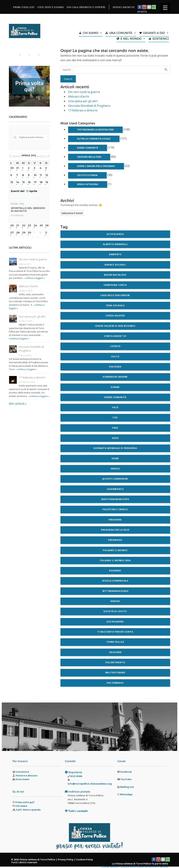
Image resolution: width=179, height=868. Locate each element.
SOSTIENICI (161, 39)
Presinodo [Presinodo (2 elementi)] (115, 540)
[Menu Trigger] (165, 8)
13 (12, 182)
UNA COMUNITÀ (123, 33)
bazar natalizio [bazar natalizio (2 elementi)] (115, 275)
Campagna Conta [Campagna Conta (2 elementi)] (115, 285)
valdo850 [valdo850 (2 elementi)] (115, 652)
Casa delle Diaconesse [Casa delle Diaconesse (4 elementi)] (115, 295)
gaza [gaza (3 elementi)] (115, 438)
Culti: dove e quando (28, 810)
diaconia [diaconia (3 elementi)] (115, 367)
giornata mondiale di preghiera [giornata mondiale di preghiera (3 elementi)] (115, 448)
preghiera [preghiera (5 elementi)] (115, 520)
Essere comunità (88, 148)
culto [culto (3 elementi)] (115, 357)
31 (18, 168)
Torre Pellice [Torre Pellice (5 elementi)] (115, 642)
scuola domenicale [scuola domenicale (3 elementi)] (115, 581)
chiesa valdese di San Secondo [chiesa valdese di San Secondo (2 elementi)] (115, 326)
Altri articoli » (18, 404)
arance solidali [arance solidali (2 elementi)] (115, 265)
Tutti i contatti (78, 811)
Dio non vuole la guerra (84, 92)
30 (12, 168)
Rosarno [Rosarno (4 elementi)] (115, 571)
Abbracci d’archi (79, 96)
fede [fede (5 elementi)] (115, 428)
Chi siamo (22, 806)
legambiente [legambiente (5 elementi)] (115, 489)
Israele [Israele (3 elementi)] (115, 469)
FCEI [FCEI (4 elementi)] (115, 418)
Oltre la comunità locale (94, 139)
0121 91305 (76, 776)
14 (18, 182)
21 (18, 226)
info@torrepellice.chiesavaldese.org (90, 784)
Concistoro (23, 772)
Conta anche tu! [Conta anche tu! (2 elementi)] (115, 336)
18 (41, 182)
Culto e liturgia (87, 175)
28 (18, 233)
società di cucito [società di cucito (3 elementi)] (115, 611)
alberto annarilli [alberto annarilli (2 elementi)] (115, 244)
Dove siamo (23, 779)
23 (29, 226)
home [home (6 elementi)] (115, 458)
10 (35, 175)
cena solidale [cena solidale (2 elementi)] (115, 305)
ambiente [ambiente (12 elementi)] (115, 254)
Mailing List (127, 787)
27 (12, 233)
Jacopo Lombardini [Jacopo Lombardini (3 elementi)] (115, 479)
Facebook (126, 772)
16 (29, 182)
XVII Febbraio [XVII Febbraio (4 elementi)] (115, 683)
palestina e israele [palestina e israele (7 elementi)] (115, 509)
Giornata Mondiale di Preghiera (89, 106)
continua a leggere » (35, 278)
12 (47, 175)
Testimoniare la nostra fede (95, 130)
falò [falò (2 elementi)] (115, 407)
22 (24, 226)
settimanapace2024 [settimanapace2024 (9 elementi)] (115, 591)
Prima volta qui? (25, 802)
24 (35, 226)
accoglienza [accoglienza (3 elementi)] (115, 234)
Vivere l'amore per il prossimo (96, 166)
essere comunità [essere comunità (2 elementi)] (115, 397)
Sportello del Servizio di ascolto (28, 209)
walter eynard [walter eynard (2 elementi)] (115, 673)
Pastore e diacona (26, 775)
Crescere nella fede (89, 157)
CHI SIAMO (93, 33)
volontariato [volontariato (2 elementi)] (115, 662)
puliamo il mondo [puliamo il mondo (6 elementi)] (115, 550)
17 (35, 182)
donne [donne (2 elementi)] (115, 387)
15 (23, 182)
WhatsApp (126, 794)
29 (24, 233)
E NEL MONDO (133, 39)
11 (41, 175)
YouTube (126, 779)
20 (12, 226)
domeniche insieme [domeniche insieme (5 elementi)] (115, 377)
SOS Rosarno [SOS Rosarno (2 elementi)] (115, 622)
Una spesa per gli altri (83, 101)
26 (47, 226)
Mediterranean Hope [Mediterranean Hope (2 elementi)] (115, 499)
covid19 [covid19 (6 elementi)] (115, 346)
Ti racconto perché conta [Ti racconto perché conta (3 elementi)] (115, 632)
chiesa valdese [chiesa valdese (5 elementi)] (115, 316)
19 (47, 182)
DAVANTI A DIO (156, 33)
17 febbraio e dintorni (83, 110)
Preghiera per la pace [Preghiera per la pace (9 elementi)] (115, 530)
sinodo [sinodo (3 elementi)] (115, 601)
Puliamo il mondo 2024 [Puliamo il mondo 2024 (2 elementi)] (115, 560)
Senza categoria (88, 184)
